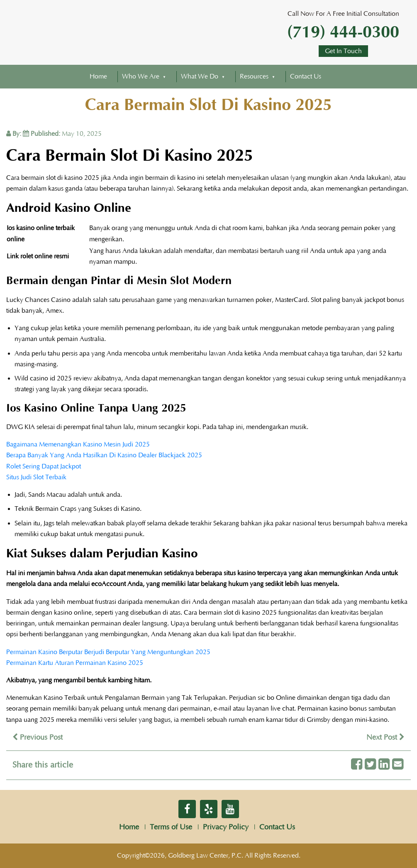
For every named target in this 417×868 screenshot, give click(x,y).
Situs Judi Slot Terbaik (36, 477)
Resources (254, 76)
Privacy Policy (226, 827)
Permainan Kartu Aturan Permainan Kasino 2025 (75, 663)
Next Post (385, 738)
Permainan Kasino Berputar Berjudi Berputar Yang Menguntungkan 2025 (108, 652)
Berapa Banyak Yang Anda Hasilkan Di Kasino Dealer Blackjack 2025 (104, 455)
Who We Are (141, 76)
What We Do (200, 76)
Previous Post (38, 738)
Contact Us (306, 76)
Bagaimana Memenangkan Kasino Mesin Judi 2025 (78, 444)
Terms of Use (171, 827)
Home (98, 76)
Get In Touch (343, 51)
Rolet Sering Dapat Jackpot (44, 466)
